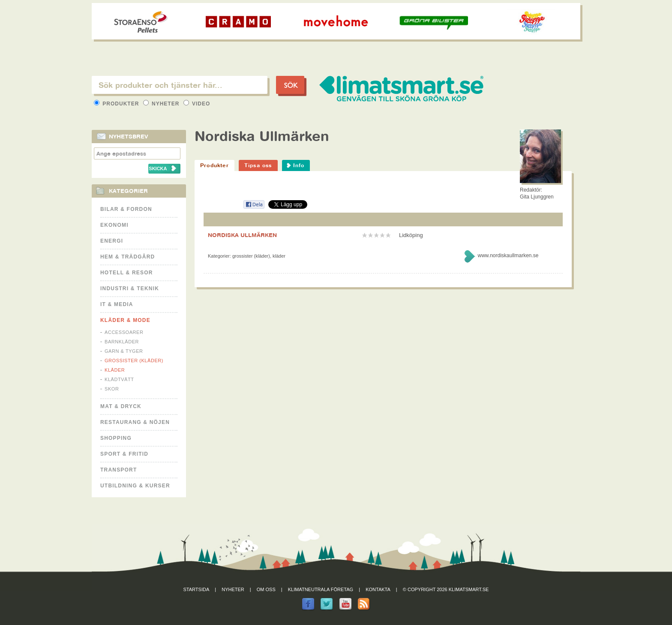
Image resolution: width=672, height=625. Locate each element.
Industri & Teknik (130, 288)
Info (299, 165)
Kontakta (378, 589)
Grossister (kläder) (134, 361)
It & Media (117, 304)
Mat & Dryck (121, 406)
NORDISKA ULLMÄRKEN (242, 235)
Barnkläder (122, 342)
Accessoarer (124, 332)
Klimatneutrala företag (321, 589)
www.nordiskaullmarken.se (508, 255)
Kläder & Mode (125, 320)
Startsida (196, 589)
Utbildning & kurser (135, 486)
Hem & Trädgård (127, 257)
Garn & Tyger (124, 351)
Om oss (266, 589)
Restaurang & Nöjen (135, 422)
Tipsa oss (258, 165)
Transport (118, 470)
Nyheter (162, 104)
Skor (112, 389)
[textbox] (180, 85)
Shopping (116, 438)
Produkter (117, 104)
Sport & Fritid (124, 454)
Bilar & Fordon (126, 209)
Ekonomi (114, 225)
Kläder (115, 370)
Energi (112, 241)
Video (197, 104)
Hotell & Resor (127, 273)
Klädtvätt (119, 379)
